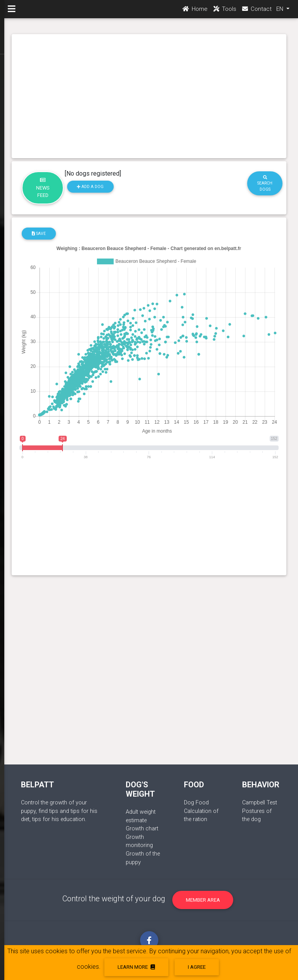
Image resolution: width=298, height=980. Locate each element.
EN (281, 12)
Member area (203, 900)
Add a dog (90, 187)
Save (39, 234)
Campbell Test (260, 803)
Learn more (136, 967)
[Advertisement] (149, 96)
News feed (43, 188)
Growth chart (142, 829)
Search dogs (265, 184)
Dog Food (196, 803)
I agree (197, 967)
